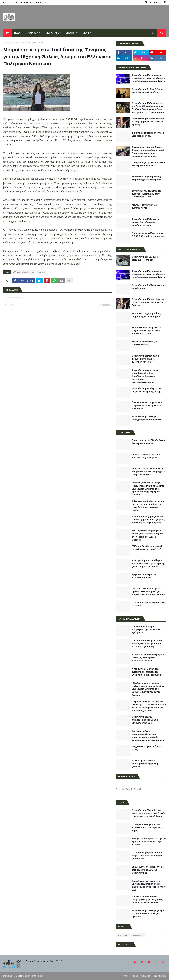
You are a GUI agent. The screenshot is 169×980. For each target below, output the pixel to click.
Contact (146, 976)
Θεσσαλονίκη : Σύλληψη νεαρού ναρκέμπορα (148, 287)
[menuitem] (7, 33)
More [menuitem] (86, 33)
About (15, 3)
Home (6, 3)
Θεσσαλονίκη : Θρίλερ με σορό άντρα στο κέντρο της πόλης (148, 390)
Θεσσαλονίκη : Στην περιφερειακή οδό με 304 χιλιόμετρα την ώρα (145, 720)
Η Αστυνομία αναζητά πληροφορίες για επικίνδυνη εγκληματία (147, 629)
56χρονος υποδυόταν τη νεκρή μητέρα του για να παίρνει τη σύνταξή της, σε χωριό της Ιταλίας (148, 506)
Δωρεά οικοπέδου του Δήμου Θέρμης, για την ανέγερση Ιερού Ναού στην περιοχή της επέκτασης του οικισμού (148, 152)
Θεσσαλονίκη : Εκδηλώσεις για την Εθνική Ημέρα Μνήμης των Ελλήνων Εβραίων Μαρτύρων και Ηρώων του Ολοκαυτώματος (148, 108)
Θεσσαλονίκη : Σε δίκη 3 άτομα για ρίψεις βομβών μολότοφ (147, 91)
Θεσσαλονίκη (138, 935)
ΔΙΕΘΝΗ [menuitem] (71, 33)
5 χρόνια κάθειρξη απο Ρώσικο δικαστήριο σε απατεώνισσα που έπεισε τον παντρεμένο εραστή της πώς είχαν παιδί (149, 706)
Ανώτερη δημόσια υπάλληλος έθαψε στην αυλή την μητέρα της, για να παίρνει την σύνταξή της (149, 563)
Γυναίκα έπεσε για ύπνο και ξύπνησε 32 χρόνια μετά (146, 456)
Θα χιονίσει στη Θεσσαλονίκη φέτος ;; (147, 748)
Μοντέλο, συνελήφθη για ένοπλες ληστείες (144, 206)
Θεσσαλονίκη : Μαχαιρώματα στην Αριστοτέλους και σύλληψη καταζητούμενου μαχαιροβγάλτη (148, 78)
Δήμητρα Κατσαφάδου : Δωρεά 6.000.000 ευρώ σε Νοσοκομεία (149, 235)
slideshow (123, 935)
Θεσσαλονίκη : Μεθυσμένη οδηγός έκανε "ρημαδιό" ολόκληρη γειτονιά (145, 222)
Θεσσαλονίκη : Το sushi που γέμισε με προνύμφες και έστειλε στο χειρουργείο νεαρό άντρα (148, 813)
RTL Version (41, 3)
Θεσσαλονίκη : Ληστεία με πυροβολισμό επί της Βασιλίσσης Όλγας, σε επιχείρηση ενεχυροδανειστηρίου (145, 376)
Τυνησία (41, 272)
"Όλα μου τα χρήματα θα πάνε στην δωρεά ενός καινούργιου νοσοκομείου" (147, 856)
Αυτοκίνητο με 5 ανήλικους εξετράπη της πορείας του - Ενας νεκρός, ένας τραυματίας (147, 672)
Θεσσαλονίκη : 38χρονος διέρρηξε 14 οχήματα (145, 258)
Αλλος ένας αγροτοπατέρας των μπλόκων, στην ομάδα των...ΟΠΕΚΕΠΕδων (148, 658)
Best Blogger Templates (29, 976)
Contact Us (27, 3)
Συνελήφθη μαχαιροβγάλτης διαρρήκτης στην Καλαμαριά (146, 178)
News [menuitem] (17, 33)
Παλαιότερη (105, 305)
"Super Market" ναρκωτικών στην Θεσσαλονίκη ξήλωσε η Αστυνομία (147, 405)
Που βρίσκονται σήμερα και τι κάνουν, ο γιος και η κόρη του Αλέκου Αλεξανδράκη (147, 644)
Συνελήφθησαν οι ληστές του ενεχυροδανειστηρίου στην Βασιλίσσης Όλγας (147, 194)
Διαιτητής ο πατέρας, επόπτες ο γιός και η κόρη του (148, 134)
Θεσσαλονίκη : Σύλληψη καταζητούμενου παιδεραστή (147, 418)
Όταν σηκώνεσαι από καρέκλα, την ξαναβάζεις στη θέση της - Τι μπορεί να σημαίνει (148, 472)
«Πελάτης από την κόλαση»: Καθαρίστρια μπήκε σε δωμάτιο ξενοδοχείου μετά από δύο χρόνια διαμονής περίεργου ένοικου (148, 489)
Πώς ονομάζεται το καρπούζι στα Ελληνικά (149, 604)
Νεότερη (9, 305)
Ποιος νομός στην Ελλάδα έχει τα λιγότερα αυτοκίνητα (149, 164)
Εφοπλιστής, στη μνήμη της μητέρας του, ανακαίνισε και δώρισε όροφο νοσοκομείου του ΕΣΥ (148, 886)
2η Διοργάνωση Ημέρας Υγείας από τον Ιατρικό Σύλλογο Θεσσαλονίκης (148, 870)
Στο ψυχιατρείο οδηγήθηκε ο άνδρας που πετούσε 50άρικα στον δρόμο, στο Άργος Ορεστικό (147, 535)
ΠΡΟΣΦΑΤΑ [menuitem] (32, 33)
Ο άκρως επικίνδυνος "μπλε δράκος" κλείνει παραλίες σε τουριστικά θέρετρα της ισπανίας (149, 592)
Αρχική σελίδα (10, 43)
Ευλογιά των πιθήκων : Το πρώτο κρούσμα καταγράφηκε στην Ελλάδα (149, 842)
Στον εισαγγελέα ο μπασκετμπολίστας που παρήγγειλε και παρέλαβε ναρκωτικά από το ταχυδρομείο (148, 736)
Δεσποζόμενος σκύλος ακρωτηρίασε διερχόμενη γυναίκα (145, 764)
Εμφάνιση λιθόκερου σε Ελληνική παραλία (144, 576)
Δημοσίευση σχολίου (13, 298)
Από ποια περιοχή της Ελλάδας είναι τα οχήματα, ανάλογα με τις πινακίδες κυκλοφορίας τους (148, 520)
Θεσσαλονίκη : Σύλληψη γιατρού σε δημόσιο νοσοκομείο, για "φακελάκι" (148, 914)
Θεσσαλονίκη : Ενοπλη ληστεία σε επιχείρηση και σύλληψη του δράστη (148, 122)
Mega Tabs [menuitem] (52, 33)
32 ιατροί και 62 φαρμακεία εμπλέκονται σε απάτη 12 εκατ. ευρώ (147, 827)
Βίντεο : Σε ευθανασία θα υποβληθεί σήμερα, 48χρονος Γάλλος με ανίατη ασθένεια (147, 899)
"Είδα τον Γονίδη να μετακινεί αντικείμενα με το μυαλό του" (147, 548)
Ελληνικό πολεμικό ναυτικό (31, 43)
